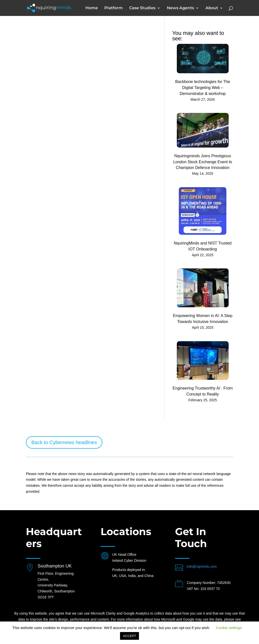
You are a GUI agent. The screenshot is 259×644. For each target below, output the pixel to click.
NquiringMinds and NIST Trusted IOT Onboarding (203, 246)
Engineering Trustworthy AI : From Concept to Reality (203, 391)
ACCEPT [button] (130, 636)
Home (92, 8)
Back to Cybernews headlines (64, 442)
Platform (114, 8)
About (212, 8)
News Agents (180, 8)
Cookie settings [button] (229, 628)
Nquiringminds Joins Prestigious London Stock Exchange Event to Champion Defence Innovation (203, 162)
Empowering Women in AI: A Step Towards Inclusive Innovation (203, 319)
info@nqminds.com (202, 566)
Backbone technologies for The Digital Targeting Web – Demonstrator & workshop (203, 88)
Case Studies (142, 8)
